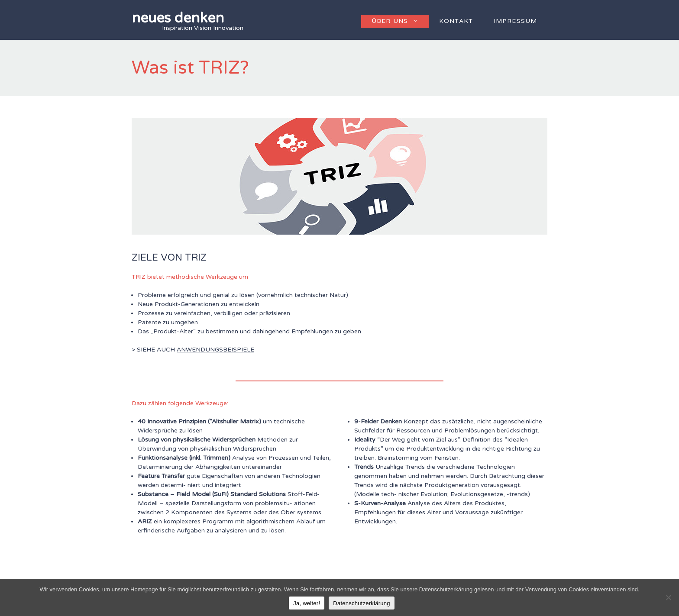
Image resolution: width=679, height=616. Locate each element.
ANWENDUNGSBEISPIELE (215, 350)
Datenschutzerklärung (361, 603)
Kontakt (456, 21)
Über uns (400, 21)
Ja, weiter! (307, 603)
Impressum (515, 21)
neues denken (178, 18)
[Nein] (668, 597)
